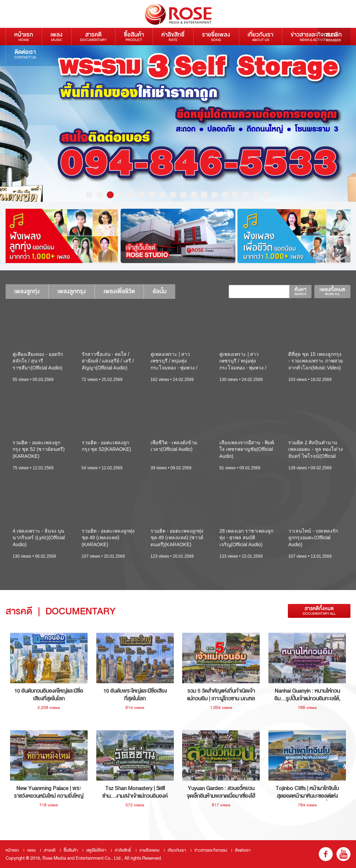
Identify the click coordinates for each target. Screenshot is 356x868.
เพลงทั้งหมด (332, 291)
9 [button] (173, 195)
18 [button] (267, 195)
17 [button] (256, 195)
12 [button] (204, 195)
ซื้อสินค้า (134, 36)
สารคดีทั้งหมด (319, 611)
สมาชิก (334, 37)
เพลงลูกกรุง (72, 291)
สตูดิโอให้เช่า (96, 850)
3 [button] (110, 195)
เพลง (56, 36)
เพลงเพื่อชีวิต (119, 291)
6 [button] (141, 195)
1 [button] (89, 195)
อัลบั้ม (160, 291)
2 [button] (100, 195)
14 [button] (225, 195)
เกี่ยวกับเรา (260, 36)
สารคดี (93, 36)
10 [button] (183, 195)
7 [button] (152, 195)
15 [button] (235, 195)
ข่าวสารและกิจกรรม (314, 36)
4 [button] (121, 195)
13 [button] (215, 195)
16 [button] (246, 195)
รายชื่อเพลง (216, 36)
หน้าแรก (24, 36)
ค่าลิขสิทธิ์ (173, 36)
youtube (343, 854)
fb (326, 854)
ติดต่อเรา (25, 54)
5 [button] (131, 195)
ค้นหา (300, 291)
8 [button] (162, 195)
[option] (178, 124)
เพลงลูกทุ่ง (27, 291)
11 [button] (194, 195)
